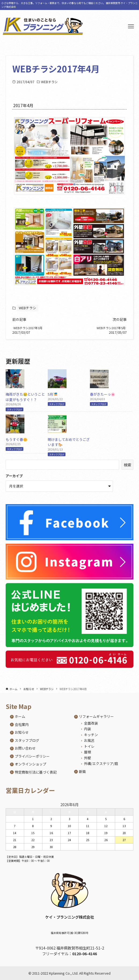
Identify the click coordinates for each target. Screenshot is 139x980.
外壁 (87, 758)
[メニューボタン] (131, 26)
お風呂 (89, 740)
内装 (87, 729)
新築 (82, 772)
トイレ (89, 746)
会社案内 (22, 724)
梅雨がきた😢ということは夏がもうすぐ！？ (25, 401)
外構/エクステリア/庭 (101, 763)
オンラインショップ (30, 764)
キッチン (91, 735)
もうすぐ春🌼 (17, 443)
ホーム (20, 716)
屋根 (87, 752)
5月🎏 (53, 398)
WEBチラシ (50, 82)
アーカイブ (14, 480)
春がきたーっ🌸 (103, 398)
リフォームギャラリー (96, 716)
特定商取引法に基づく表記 (36, 772)
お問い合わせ (25, 748)
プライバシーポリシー (32, 756)
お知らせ (22, 732)
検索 (127, 469)
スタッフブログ (14, 413)
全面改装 (91, 723)
